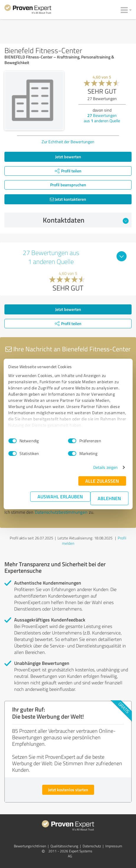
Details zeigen (105, 467)
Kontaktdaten (86, 220)
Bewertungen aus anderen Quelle (102, 118)
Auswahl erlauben (60, 496)
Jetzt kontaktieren (68, 199)
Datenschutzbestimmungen (61, 512)
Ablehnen (109, 498)
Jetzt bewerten (68, 157)
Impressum (114, 846)
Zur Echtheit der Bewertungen (68, 142)
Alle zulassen (102, 481)
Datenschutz (92, 846)
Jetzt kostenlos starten (68, 790)
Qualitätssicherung (64, 846)
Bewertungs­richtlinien (30, 846)
